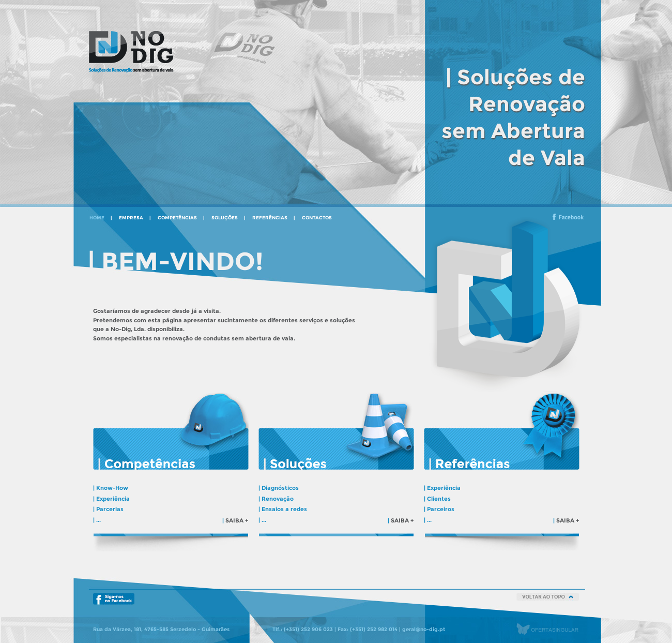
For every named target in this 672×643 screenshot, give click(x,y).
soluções (225, 218)
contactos (317, 218)
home (97, 218)
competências (177, 218)
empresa (131, 218)
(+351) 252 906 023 (308, 629)
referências (270, 218)
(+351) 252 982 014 (374, 629)
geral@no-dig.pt (424, 629)
